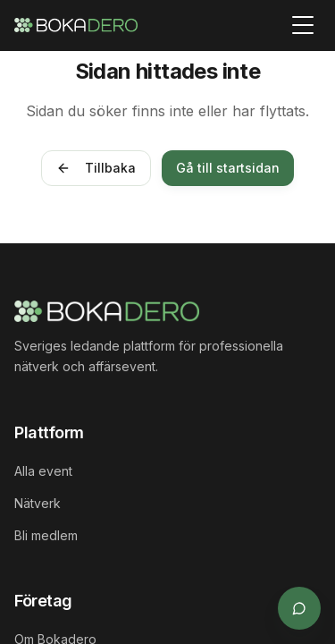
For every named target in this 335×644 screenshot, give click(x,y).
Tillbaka (96, 168)
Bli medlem (46, 535)
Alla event (43, 471)
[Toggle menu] (303, 25)
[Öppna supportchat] (299, 608)
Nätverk (38, 503)
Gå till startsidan (228, 168)
